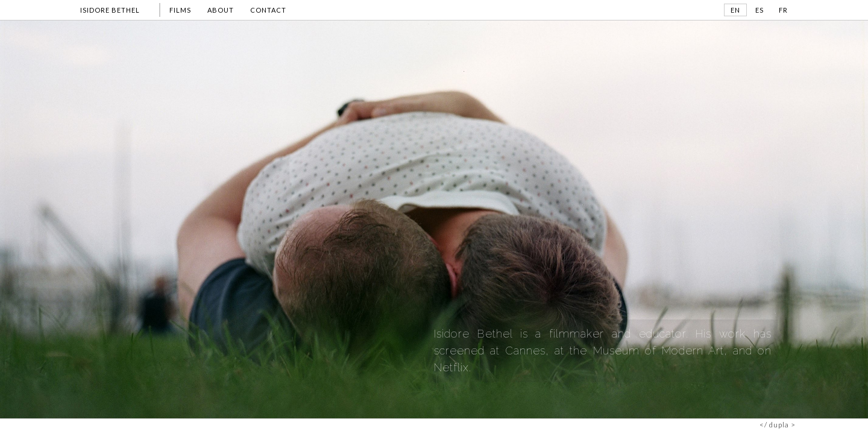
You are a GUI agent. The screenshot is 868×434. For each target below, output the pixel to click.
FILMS (180, 10)
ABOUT (221, 10)
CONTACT (268, 10)
